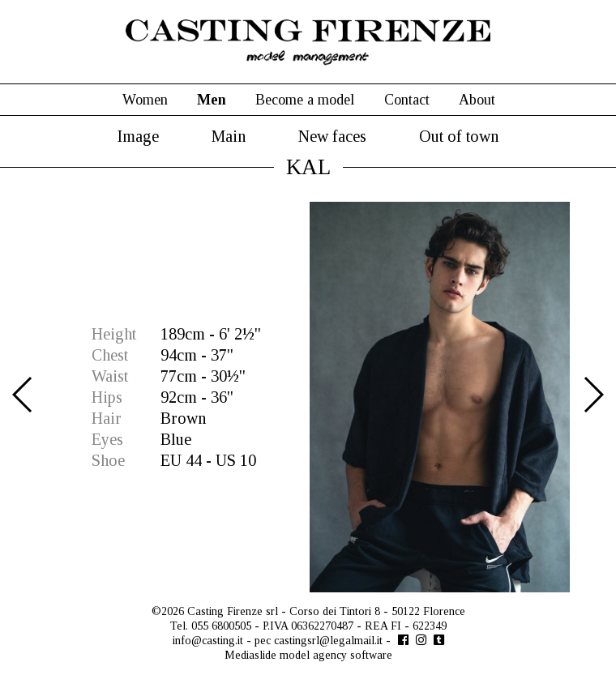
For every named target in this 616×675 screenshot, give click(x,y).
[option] (308, 397)
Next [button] (593, 395)
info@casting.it (208, 641)
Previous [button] (23, 395)
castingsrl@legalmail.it (328, 641)
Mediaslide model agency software (308, 655)
